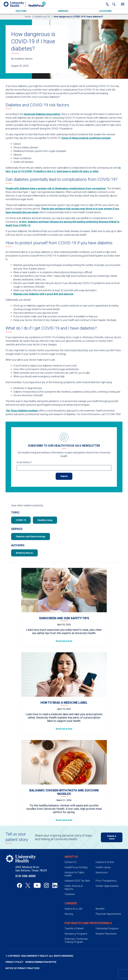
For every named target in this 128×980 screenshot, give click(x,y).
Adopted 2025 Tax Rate (77, 881)
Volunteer (70, 894)
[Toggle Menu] (123, 4)
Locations (105, 11)
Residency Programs (76, 934)
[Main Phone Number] (108, 4)
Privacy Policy (14, 962)
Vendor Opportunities (107, 886)
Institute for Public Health (75, 874)
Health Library (103, 867)
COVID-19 (21, 520)
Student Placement (106, 934)
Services (63, 11)
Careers (71, 903)
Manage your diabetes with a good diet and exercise (43, 294)
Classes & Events (105, 862)
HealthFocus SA (42, 17)
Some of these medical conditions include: (86, 138)
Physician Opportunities (108, 914)
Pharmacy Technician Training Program (76, 940)
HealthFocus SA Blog (76, 867)
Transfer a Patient (74, 928)
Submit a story (112, 837)
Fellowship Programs (107, 928)
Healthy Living (45, 520)
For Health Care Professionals (88, 923)
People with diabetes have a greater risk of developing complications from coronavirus (56, 188)
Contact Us (71, 862)
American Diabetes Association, (42, 114)
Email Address (24, 462)
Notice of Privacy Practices (23, 968)
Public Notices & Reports (74, 887)
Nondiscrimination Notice (41, 962)
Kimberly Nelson (24, 553)
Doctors (21, 11)
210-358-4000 (25, 876)
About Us (71, 857)
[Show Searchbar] (114, 4)
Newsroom (102, 872)
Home (28, 17)
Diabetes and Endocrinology (31, 537)
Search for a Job (73, 909)
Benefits (100, 909)
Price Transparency (106, 881)
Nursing (69, 914)
